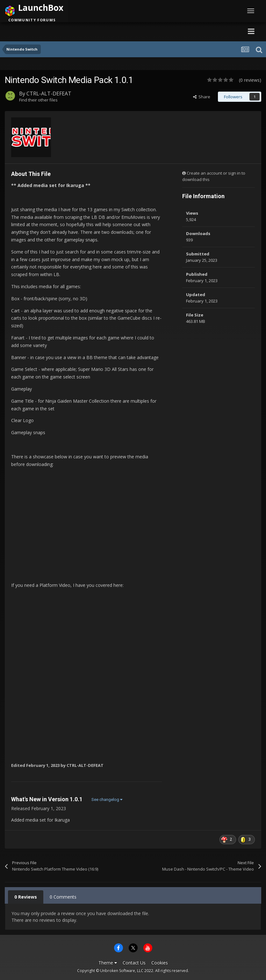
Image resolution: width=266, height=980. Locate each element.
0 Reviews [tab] (26, 897)
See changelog (107, 799)
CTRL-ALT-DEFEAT (49, 94)
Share (202, 97)
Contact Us (134, 963)
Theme (108, 963)
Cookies (160, 963)
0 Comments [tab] (63, 897)
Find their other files (38, 100)
